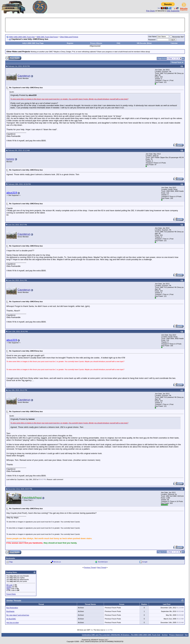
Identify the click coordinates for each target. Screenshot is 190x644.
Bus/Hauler (10, 611)
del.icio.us (57, 562)
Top (186, 635)
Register (70, 43)
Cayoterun (24, 76)
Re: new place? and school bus (18, 615)
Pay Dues (151, 11)
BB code (9, 585)
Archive (165, 635)
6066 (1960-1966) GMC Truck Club (22, 37)
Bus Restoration (12, 608)
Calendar (174, 43)
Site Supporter (173, 11)
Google (145, 562)
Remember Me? (177, 37)
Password (152, 40)
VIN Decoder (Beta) (144, 43)
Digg (11, 562)
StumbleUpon (103, 562)
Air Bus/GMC (11, 619)
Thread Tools (176, 62)
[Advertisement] (95, 25)
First (170, 58)
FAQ (119, 43)
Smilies (9, 587)
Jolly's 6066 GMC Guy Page (33, 43)
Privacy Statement (176, 635)
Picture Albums (96, 43)
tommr (10, 159)
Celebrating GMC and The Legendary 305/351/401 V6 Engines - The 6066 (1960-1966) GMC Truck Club (121, 635)
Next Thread (102, 567)
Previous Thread (90, 567)
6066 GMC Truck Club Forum (47, 37)
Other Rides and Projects (69, 37)
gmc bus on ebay (13, 622)
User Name (152, 37)
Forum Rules (11, 594)
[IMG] (8, 589)
